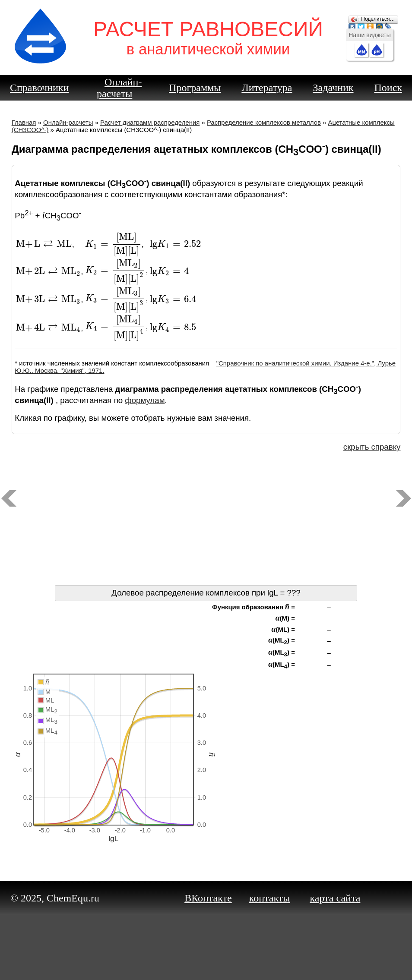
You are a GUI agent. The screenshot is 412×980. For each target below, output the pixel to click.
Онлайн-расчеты (119, 88)
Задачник (333, 88)
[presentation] (44, 244)
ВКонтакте (208, 898)
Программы (195, 88)
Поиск (388, 88)
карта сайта (335, 898)
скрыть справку (372, 447)
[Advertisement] (206, 520)
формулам (145, 400)
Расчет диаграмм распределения (150, 122)
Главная (24, 122)
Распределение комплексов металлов (264, 122)
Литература (267, 88)
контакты (270, 898)
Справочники (39, 88)
